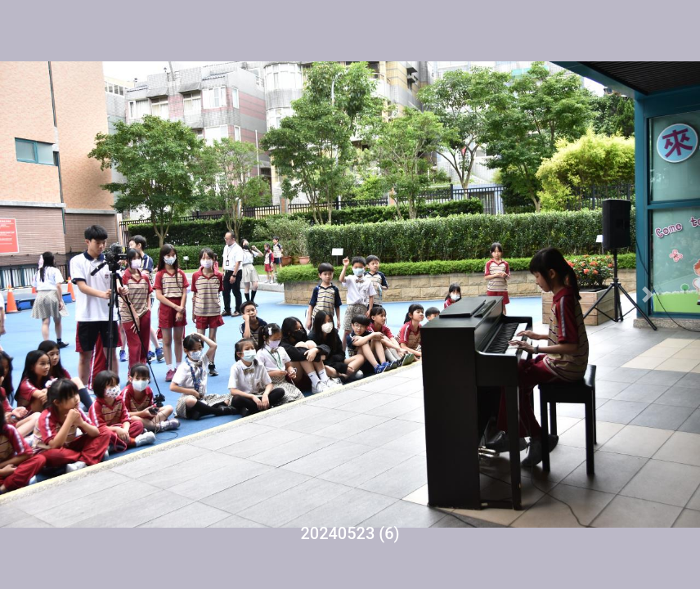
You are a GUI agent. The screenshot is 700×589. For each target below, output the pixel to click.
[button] (52, 294)
